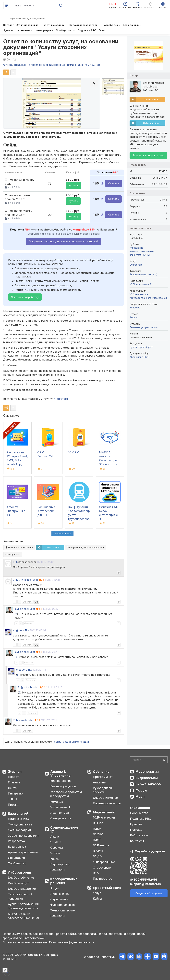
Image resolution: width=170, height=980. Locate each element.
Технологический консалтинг (20, 896)
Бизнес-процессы (63, 786)
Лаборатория (19, 872)
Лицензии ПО (60, 894)
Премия (13, 805)
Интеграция (16, 858)
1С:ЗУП (98, 851)
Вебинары (57, 870)
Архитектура (60, 813)
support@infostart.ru (146, 884)
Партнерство (60, 864)
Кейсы (55, 859)
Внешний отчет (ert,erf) (143, 274)
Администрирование (23, 852)
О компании (140, 808)
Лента (12, 788)
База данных (17, 847)
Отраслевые (59, 899)
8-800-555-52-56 (144, 880)
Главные (14, 782)
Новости (14, 777)
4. (14, 630)
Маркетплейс (104, 812)
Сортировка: (85, 547)
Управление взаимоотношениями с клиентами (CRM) (143, 251)
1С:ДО (97, 856)
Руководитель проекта (103, 790)
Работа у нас (139, 835)
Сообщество (17, 863)
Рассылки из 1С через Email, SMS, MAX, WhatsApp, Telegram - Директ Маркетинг (17, 464)
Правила (136, 824)
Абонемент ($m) (139, 357)
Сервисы (57, 848)
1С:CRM (74, 452)
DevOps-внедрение (22, 889)
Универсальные (104, 862)
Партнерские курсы (107, 803)
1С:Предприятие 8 (140, 284)
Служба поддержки (150, 851)
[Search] (149, 760)
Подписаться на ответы (19, 547)
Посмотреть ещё (62, 533)
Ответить (27, 602)
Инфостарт (61, 399)
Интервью (15, 793)
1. (14, 562)
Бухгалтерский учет (142, 347)
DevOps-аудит (18, 883)
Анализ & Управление (60, 774)
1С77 (96, 873)
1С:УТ (97, 840)
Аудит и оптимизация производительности (23, 906)
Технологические (62, 910)
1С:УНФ (98, 834)
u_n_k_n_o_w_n (28, 580)
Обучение (101, 772)
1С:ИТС (55, 842)
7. (14, 720)
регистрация (62, 742)
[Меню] (7, 5)
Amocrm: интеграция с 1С (16, 511)
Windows (135, 308)
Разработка (16, 841)
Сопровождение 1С (64, 829)
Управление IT (60, 807)
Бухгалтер (136, 265)
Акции (55, 837)
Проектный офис (107, 888)
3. (16, 609)
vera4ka (24, 630)
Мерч (140, 797)
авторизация (80, 742)
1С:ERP (98, 823)
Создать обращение (149, 893)
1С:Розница (101, 845)
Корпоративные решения (64, 881)
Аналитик (100, 782)
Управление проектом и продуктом (66, 794)
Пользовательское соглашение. (25, 942)
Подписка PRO (18, 819)
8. (19, 687)
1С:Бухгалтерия (104, 817)
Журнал (15, 772)
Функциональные (20, 824)
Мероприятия (147, 772)
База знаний (18, 814)
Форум (141, 790)
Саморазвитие (61, 818)
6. (17, 670)
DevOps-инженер (105, 798)
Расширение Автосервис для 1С (46, 511)
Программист (103, 777)
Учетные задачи (19, 830)
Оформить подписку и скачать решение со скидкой (64, 241)
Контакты (137, 841)
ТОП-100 (14, 799)
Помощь (136, 830)
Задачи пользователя (24, 836)
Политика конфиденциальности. (72, 942)
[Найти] (164, 760)
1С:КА (97, 829)
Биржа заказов (148, 784)
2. (14, 580)
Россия (134, 317)
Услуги (55, 853)
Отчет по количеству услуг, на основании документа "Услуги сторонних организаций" (61, 47)
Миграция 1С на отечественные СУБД (24, 916)
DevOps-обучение (21, 878)
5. (16, 652)
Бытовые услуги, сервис (144, 327)
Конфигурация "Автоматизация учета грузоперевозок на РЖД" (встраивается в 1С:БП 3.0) (80, 519)
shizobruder (28, 609)
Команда (57, 802)
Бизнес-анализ (61, 781)
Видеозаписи (147, 778)
